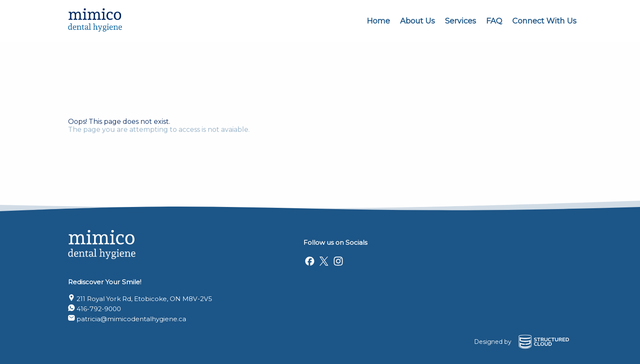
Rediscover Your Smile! (105, 282)
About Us (417, 21)
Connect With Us (544, 21)
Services (461, 21)
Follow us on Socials (335, 242)
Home (378, 21)
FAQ (494, 21)
